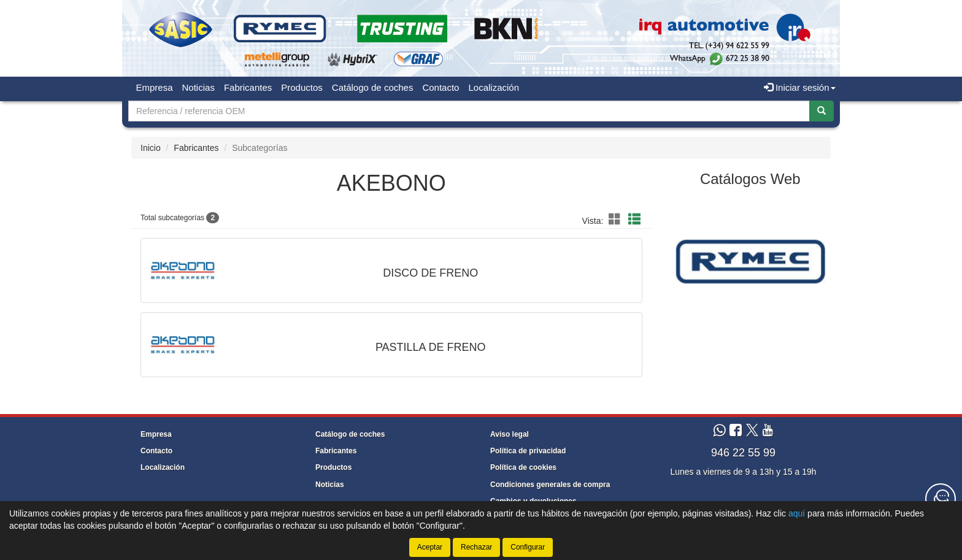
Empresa (155, 87)
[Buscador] (469, 111)
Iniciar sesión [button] (800, 87)
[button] (617, 220)
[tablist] (751, 261)
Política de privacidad (528, 451)
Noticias (198, 87)
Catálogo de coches (373, 87)
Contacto (441, 87)
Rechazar (476, 547)
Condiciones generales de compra (550, 485)
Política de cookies (523, 467)
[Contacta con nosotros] (941, 499)
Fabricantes (248, 87)
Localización (494, 87)
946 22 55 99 (743, 453)
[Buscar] (822, 111)
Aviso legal (510, 434)
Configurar (528, 547)
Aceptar (430, 547)
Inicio (151, 148)
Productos (302, 87)
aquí (797, 513)
